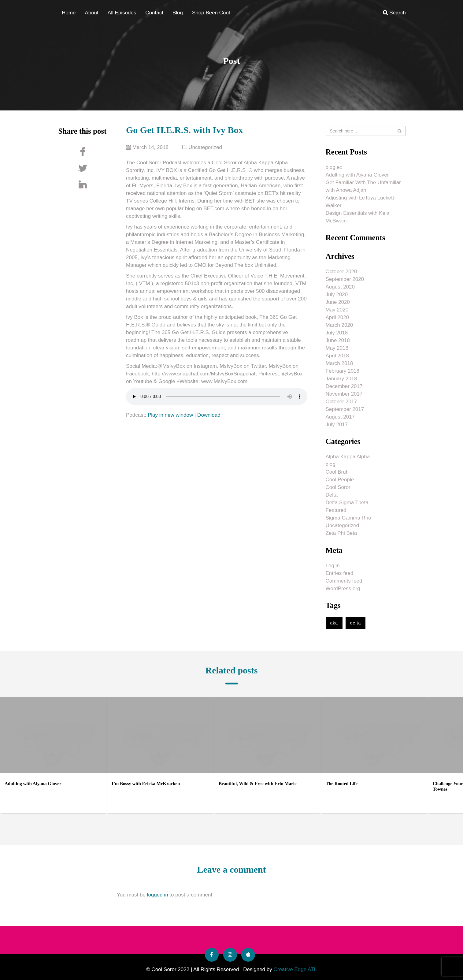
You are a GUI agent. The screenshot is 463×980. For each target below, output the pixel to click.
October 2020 (341, 272)
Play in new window (170, 415)
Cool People (340, 480)
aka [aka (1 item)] (334, 623)
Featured (336, 510)
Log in (333, 566)
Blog (178, 13)
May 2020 (337, 310)
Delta (332, 495)
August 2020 (340, 287)
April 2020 (337, 317)
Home (69, 13)
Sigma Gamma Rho (348, 518)
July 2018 (337, 333)
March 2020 (339, 325)
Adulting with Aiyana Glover (357, 175)
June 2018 (338, 340)
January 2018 (341, 379)
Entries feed (340, 573)
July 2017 (337, 425)
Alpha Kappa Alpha (348, 457)
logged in (158, 895)
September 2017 (345, 409)
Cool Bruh (337, 472)
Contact (154, 13)
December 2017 (344, 386)
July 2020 (337, 294)
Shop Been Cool (211, 13)
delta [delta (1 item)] (356, 623)
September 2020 (345, 279)
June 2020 (338, 302)
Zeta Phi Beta (341, 533)
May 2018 (337, 348)
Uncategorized (205, 147)
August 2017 (340, 417)
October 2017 (341, 402)
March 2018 (339, 363)
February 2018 (343, 371)
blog (331, 464)
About (91, 13)
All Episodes (122, 13)
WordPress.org (343, 589)
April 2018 (337, 356)
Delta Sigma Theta (347, 503)
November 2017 (344, 394)
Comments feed (344, 581)
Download (209, 415)
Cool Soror (338, 487)
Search (394, 13)
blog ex (334, 167)
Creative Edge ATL (295, 969)
